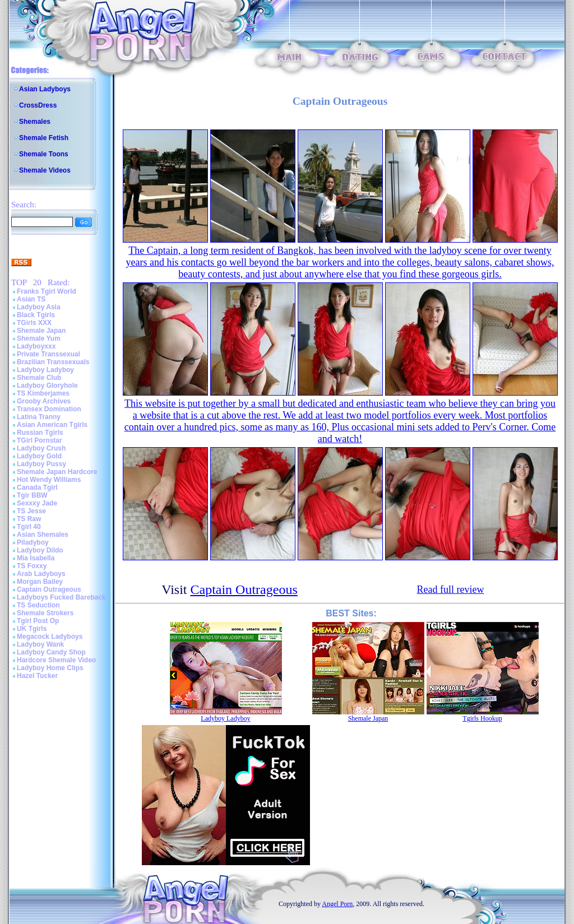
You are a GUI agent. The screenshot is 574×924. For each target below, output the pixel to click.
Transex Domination (49, 409)
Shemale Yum (39, 338)
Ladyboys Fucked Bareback (61, 597)
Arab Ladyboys (41, 574)
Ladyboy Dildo (40, 550)
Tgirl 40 (29, 527)
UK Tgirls (32, 629)
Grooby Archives (44, 401)
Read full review (451, 589)
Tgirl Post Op (38, 621)
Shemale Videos (45, 170)
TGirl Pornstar (40, 440)
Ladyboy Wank (40, 644)
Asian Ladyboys (45, 89)
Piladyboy (33, 542)
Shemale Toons (44, 154)
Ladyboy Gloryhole (47, 386)
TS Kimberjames (43, 393)
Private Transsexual (48, 354)
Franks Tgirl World (47, 291)
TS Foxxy (32, 566)
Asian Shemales (43, 535)
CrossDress (38, 105)
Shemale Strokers (45, 613)
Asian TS (31, 299)
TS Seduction (38, 605)
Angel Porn (337, 904)
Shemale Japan (41, 331)
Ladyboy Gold (39, 456)
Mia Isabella (36, 558)
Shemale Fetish (44, 138)
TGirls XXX (34, 323)
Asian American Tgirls (52, 425)
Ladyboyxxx (36, 346)
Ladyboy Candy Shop (51, 652)
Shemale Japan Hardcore (57, 472)
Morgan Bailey (40, 582)
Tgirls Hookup (482, 718)
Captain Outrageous (49, 589)
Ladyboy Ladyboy (45, 370)
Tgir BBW (32, 495)
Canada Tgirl (37, 487)
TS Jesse (31, 511)
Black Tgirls (36, 315)
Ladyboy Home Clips (50, 668)
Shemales (35, 122)
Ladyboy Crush (41, 448)
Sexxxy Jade (37, 503)
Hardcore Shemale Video (56, 660)
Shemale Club (39, 378)
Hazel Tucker (37, 676)
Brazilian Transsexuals (53, 362)
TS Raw (29, 519)
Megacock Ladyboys (50, 637)
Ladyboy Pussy (41, 464)
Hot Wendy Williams (49, 480)
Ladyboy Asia (39, 307)
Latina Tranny (39, 417)
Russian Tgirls (40, 433)
